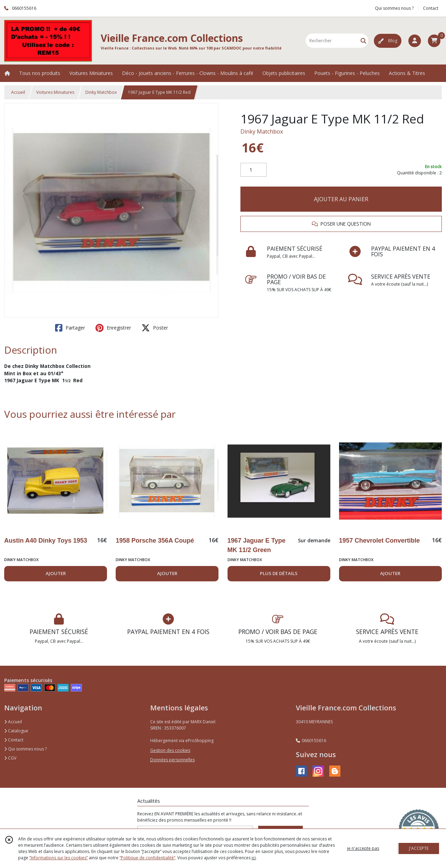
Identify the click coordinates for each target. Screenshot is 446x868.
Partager (70, 328)
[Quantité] (253, 170)
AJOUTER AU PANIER (341, 199)
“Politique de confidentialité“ (147, 858)
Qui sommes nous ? (25, 749)
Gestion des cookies (170, 750)
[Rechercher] (363, 41)
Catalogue (16, 731)
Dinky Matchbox (101, 92)
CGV (10, 758)
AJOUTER (56, 573)
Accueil (18, 92)
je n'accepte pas (363, 848)
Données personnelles (172, 760)
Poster (155, 328)
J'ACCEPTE (419, 848)
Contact (431, 8)
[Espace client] (415, 41)
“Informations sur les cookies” (59, 858)
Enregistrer (113, 328)
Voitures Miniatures (55, 92)
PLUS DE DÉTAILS (279, 573)
